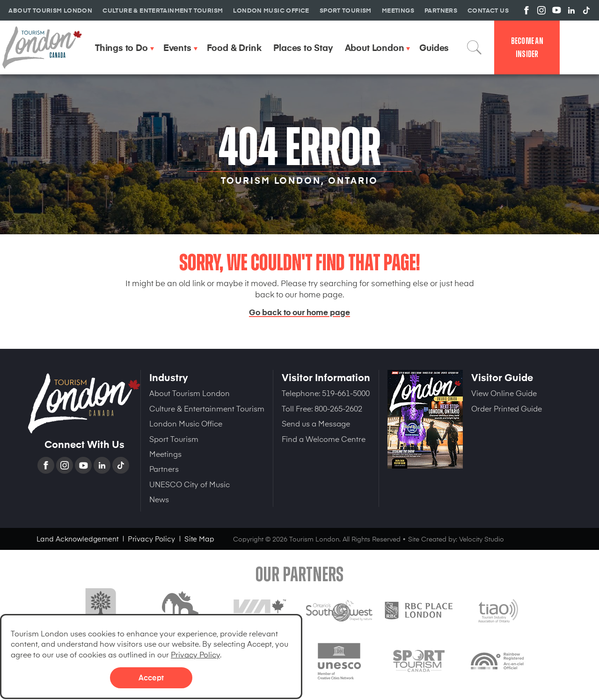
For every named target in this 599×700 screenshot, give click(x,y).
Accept (151, 677)
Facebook (47, 465)
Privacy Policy (195, 654)
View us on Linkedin (571, 10)
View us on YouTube (556, 10)
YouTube (84, 465)
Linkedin (103, 465)
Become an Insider (527, 47)
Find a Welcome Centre (324, 439)
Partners (164, 469)
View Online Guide (504, 393)
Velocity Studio (482, 539)
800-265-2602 (338, 408)
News (159, 499)
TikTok (122, 465)
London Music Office (186, 423)
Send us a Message (316, 423)
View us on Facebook (526, 10)
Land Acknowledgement (77, 538)
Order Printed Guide (507, 408)
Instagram (66, 465)
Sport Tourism (174, 439)
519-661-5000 (346, 393)
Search (475, 47)
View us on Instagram (541, 10)
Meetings (165, 454)
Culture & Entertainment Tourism (207, 408)
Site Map (199, 538)
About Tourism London (190, 393)
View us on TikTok (586, 10)
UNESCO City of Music (190, 484)
